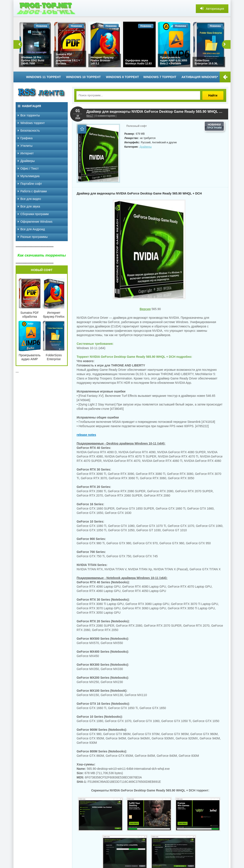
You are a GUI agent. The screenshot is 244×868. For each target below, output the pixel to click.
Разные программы (33, 237)
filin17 (90, 116)
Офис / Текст (28, 168)
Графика (25, 138)
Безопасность (29, 131)
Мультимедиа (29, 176)
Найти (213, 95)
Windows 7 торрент (160, 77)
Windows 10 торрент (83, 77)
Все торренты (29, 115)
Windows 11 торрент (43, 77)
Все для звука (29, 206)
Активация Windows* (200, 77)
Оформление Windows (35, 222)
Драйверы (146, 147)
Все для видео (29, 199)
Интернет (26, 153)
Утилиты (25, 146)
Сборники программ (33, 214)
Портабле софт (30, 184)
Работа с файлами (32, 191)
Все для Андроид (31, 229)
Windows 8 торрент (122, 77)
